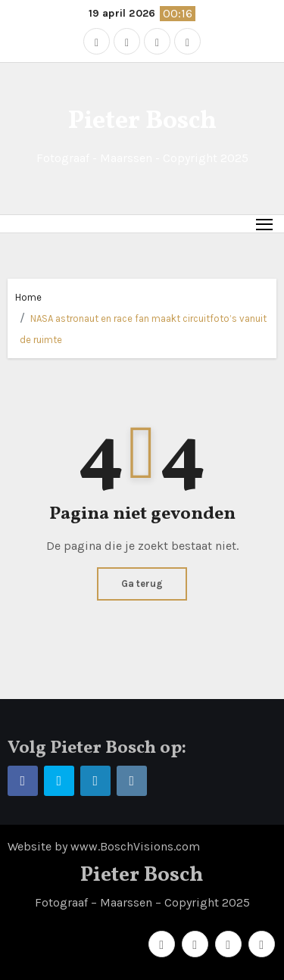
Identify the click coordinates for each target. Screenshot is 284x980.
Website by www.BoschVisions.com (104, 846)
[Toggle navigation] (265, 224)
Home (28, 297)
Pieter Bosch (142, 122)
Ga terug (142, 584)
